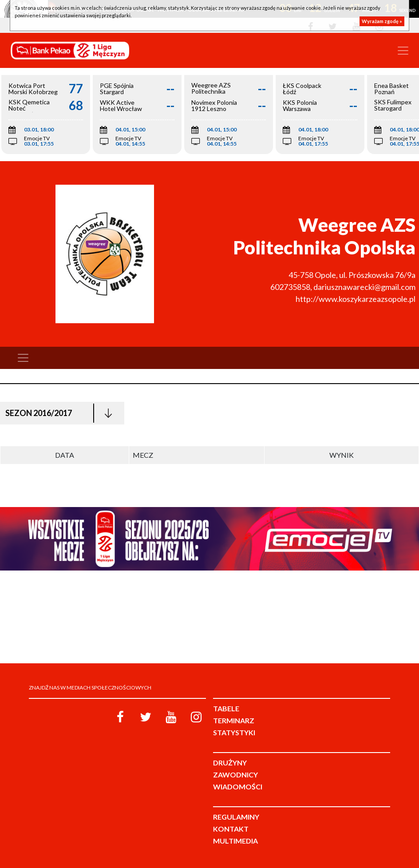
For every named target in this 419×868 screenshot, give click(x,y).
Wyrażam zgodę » (382, 21)
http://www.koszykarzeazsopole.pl (356, 299)
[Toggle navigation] (403, 51)
